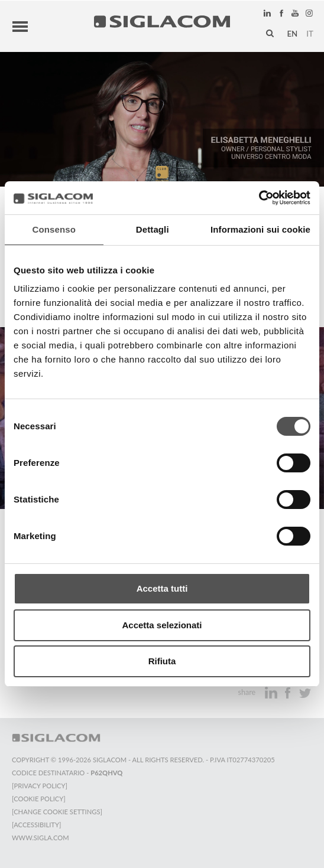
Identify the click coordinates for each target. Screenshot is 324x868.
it (310, 34)
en (292, 34)
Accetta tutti (162, 588)
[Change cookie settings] (57, 812)
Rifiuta (162, 661)
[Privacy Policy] (40, 786)
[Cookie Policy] (39, 799)
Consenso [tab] (54, 229)
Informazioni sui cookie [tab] (260, 229)
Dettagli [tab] (153, 229)
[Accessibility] (36, 825)
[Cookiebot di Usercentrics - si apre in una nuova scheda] (259, 198)
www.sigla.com (41, 838)
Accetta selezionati (162, 625)
